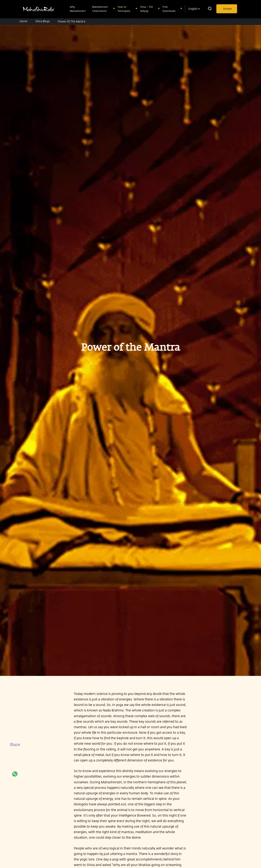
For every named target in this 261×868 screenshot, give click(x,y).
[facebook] (15, 754)
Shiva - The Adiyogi (147, 9)
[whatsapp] (15, 776)
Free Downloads (169, 9)
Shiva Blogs (43, 21)
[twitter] (15, 765)
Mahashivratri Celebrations (100, 9)
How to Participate (124, 9)
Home (23, 21)
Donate (228, 9)
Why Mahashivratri (78, 9)
